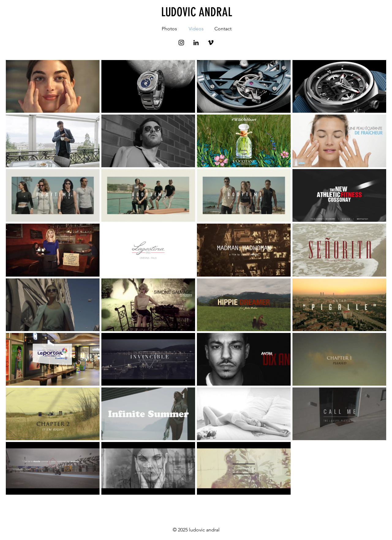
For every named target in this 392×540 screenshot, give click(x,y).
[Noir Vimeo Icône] (211, 43)
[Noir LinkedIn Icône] (196, 43)
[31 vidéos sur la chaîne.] (196, 277)
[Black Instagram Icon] (181, 43)
